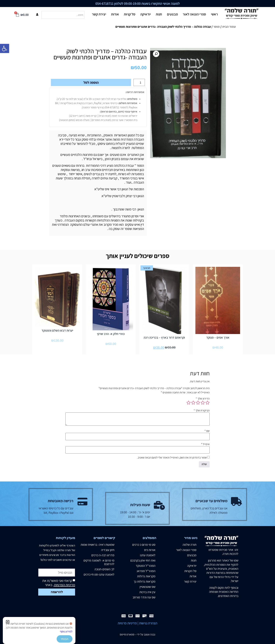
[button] (8, 622)
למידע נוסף (66, 631)
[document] (137, 322)
